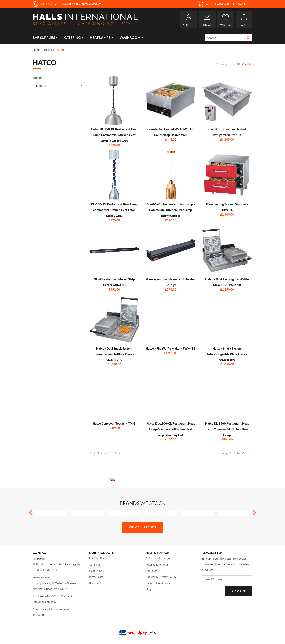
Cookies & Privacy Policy (161, 577)
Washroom (130, 38)
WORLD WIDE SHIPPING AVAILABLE (225, 4)
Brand (48, 50)
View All (247, 64)
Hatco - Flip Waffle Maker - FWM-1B (171, 348)
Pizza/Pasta (96, 577)
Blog (148, 589)
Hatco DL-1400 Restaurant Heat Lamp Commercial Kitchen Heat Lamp (227, 429)
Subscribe (239, 591)
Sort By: (38, 78)
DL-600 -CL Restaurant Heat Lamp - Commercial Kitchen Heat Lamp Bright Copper (171, 210)
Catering (72, 38)
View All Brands (142, 527)
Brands (93, 583)
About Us (151, 571)
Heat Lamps (100, 38)
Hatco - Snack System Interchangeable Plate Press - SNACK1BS (227, 354)
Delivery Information (158, 558)
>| (123, 453)
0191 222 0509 (63, 596)
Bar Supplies (44, 38)
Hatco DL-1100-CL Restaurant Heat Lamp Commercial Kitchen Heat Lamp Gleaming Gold (171, 429)
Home (37, 50)
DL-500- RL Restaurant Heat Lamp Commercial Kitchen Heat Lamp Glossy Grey (114, 210)
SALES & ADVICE (57, 4)
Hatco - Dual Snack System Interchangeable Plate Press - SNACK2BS (114, 354)
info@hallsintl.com (44, 602)
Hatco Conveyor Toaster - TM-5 (114, 423)
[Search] (225, 38)
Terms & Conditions (158, 583)
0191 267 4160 (42, 596)
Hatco (60, 50)
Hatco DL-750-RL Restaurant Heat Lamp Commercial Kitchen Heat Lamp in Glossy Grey (114, 135)
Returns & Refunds (157, 565)
